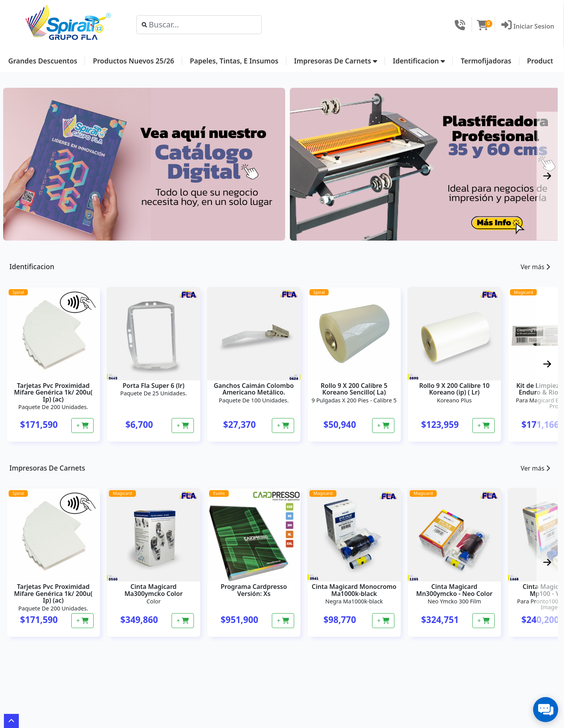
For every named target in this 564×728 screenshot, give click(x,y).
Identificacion (419, 61)
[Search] (199, 25)
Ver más (535, 267)
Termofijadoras (486, 61)
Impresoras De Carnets (336, 61)
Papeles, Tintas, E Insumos (234, 61)
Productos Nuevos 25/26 (133, 61)
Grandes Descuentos (43, 61)
